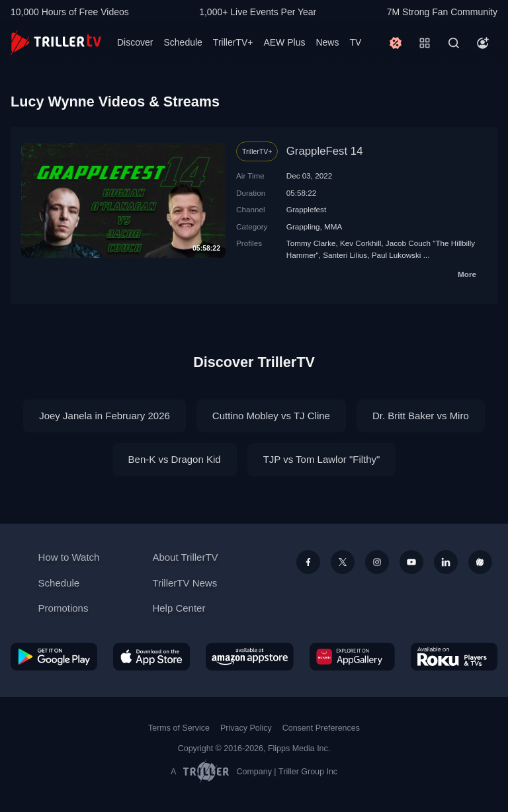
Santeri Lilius (345, 255)
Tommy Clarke (311, 243)
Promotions (63, 608)
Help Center (179, 608)
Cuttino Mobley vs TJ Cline (271, 416)
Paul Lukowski (397, 255)
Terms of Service (179, 728)
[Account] (483, 43)
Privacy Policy (246, 728)
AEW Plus (284, 42)
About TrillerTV (185, 557)
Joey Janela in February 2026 (105, 416)
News (327, 42)
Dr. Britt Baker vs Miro (421, 416)
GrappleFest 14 (325, 151)
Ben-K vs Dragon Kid (175, 459)
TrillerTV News (185, 583)
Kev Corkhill (360, 243)
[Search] (454, 43)
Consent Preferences (321, 728)
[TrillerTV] (56, 43)
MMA (333, 226)
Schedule (183, 42)
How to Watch (69, 557)
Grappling (303, 226)
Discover (135, 42)
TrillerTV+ (233, 42)
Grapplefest (306, 209)
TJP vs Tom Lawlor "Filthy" (322, 459)
